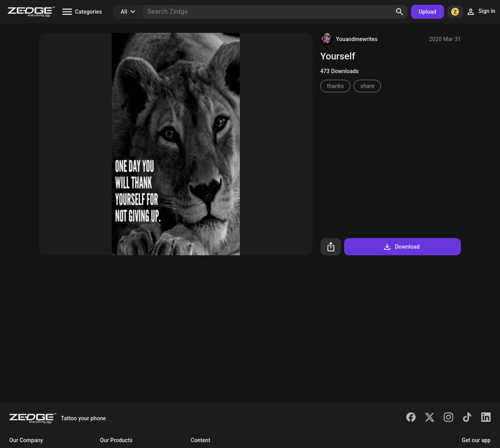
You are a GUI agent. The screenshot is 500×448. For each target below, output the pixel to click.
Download (401, 247)
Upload (428, 12)
